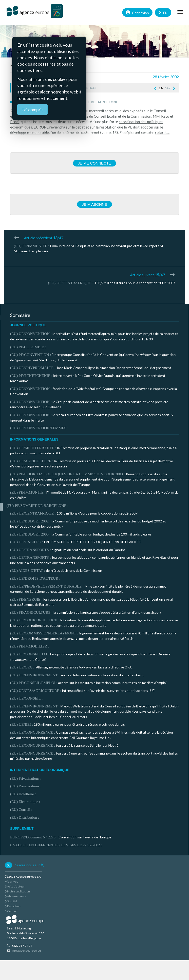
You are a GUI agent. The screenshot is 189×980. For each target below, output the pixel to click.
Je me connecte (95, 163)
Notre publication (17, 891)
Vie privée (12, 881)
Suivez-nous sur (30, 865)
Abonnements (16, 896)
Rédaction (13, 906)
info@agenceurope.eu (26, 951)
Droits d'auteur (15, 886)
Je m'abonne (94, 204)
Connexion (137, 12)
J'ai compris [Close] (32, 110)
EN (163, 12)
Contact (11, 911)
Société (11, 901)
